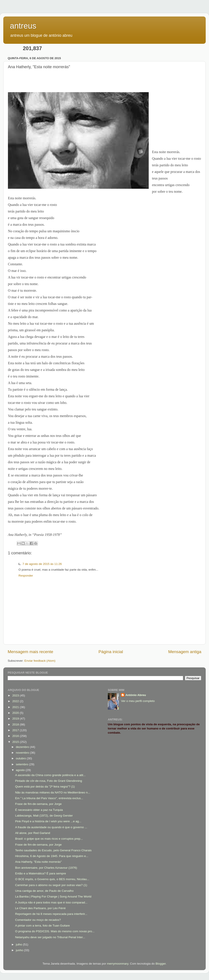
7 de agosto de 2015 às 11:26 (42, 564)
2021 (16, 707)
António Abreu (136, 695)
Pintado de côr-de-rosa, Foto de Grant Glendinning (49, 781)
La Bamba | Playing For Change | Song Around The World (53, 897)
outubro (21, 758)
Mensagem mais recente (30, 652)
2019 (16, 719)
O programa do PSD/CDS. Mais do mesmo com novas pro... (55, 931)
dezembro (23, 747)
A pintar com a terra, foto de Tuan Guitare (42, 926)
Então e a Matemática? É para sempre (41, 873)
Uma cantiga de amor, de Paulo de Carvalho (44, 891)
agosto (21, 770)
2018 (16, 724)
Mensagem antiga (185, 652)
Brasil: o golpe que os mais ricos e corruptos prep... (49, 839)
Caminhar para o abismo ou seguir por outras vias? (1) (51, 885)
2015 (16, 742)
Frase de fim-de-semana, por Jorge (38, 804)
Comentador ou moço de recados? (38, 920)
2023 (16, 695)
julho (19, 944)
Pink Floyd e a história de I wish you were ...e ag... (48, 821)
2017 (16, 730)
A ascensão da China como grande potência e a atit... (50, 775)
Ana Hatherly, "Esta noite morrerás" (38, 862)
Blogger (161, 964)
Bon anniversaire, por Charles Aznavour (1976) (46, 868)
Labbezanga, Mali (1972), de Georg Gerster (44, 816)
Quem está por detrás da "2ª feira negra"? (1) (45, 787)
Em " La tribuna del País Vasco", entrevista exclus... (49, 798)
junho (20, 950)
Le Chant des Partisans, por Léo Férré (40, 908)
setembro (22, 764)
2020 (16, 713)
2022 (16, 701)
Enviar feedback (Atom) (40, 661)
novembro (23, 753)
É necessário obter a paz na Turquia (39, 810)
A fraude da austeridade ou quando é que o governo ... (51, 827)
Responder (26, 576)
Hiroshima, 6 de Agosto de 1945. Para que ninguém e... (52, 856)
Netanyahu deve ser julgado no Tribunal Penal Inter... (50, 937)
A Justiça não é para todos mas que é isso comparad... (51, 902)
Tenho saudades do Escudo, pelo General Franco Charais (53, 850)
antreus (23, 26)
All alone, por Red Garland (33, 833)
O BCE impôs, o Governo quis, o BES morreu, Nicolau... (52, 879)
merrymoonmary (118, 964)
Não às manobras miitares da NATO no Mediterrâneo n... (53, 792)
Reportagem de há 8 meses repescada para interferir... (51, 914)
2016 (16, 736)
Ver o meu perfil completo (138, 701)
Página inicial (111, 652)
